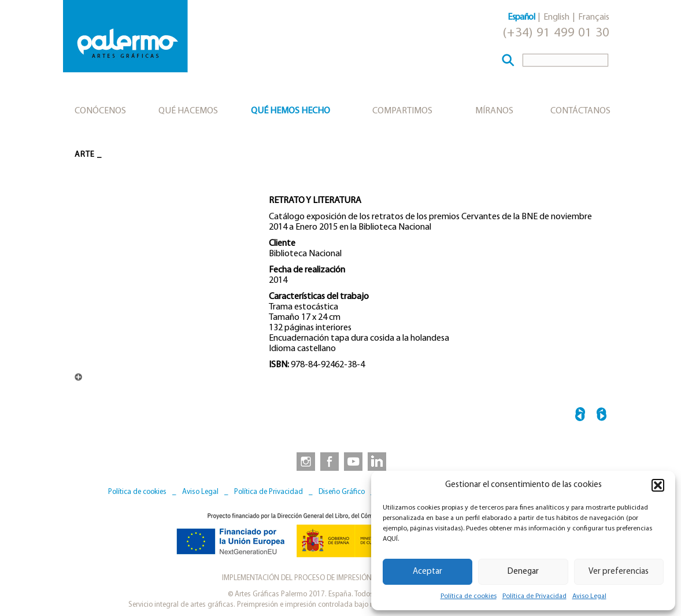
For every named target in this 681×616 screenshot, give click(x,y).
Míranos (494, 111)
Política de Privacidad (534, 596)
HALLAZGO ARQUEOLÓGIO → (602, 416)
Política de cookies (469, 596)
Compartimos (402, 111)
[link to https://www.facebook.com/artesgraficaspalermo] (328, 461)
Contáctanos (580, 111)
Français (594, 17)
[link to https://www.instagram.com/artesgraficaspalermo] (304, 461)
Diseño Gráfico (342, 492)
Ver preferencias (619, 572)
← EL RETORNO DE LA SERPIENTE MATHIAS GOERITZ (580, 416)
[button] (658, 485)
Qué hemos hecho (290, 111)
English (556, 17)
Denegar (523, 572)
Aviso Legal (589, 596)
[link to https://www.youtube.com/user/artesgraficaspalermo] (353, 461)
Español (521, 17)
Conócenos (100, 111)
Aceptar (428, 572)
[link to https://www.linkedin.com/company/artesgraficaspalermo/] (378, 461)
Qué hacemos (188, 111)
